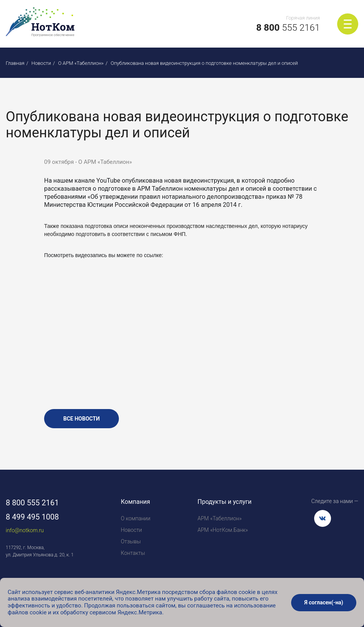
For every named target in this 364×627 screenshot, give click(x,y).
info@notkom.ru (25, 530)
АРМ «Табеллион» (220, 518)
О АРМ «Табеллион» (81, 63)
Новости (41, 63)
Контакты (133, 553)
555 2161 (288, 28)
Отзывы (131, 541)
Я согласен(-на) (324, 602)
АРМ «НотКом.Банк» (223, 530)
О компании (136, 518)
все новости (82, 419)
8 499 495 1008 (32, 517)
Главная (15, 63)
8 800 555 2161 (32, 503)
